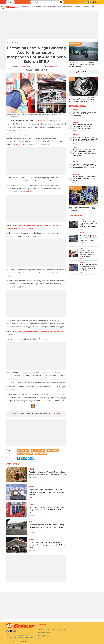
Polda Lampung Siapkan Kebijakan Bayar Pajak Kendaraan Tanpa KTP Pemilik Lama (88, 267)
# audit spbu (23, 504)
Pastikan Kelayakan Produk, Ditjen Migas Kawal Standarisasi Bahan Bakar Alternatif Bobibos (46, 528)
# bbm (30, 508)
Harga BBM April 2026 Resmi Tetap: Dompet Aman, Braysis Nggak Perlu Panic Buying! (47, 599)
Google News (55, 468)
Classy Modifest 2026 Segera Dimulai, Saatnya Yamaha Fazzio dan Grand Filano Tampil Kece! (83, 209)
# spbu (21, 508)
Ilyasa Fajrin (25, 66)
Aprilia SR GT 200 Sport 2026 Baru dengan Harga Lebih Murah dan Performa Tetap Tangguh (85, 166)
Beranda (26, 7)
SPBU (15, 144)
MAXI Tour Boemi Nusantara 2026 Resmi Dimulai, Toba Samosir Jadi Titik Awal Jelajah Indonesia (83, 65)
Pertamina (42, 121)
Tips (54, 7)
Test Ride (71, 7)
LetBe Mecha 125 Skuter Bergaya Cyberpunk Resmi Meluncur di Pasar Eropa (85, 178)
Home (9, 43)
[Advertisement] (52, 25)
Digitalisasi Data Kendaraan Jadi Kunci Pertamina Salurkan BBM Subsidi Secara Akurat (45, 546)
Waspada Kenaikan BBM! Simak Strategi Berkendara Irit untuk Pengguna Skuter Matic (45, 581)
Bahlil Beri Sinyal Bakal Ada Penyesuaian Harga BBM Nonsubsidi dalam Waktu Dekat (47, 564)
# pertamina (41, 508)
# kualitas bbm (38, 504)
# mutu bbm (53, 504)
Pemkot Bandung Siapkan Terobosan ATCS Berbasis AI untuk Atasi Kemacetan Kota (83, 126)
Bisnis (94, 7)
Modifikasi (47, 7)
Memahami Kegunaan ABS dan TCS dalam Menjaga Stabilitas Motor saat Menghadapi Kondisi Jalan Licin (82, 100)
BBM (29, 246)
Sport (39, 7)
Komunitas (61, 7)
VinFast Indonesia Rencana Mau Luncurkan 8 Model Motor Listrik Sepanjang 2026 (85, 114)
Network (10, 2)
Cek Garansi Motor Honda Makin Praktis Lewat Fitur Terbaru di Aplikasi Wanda (87, 254)
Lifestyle (87, 7)
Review (79, 7)
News (33, 7)
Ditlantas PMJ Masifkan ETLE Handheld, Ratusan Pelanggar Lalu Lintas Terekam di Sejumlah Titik (85, 139)
